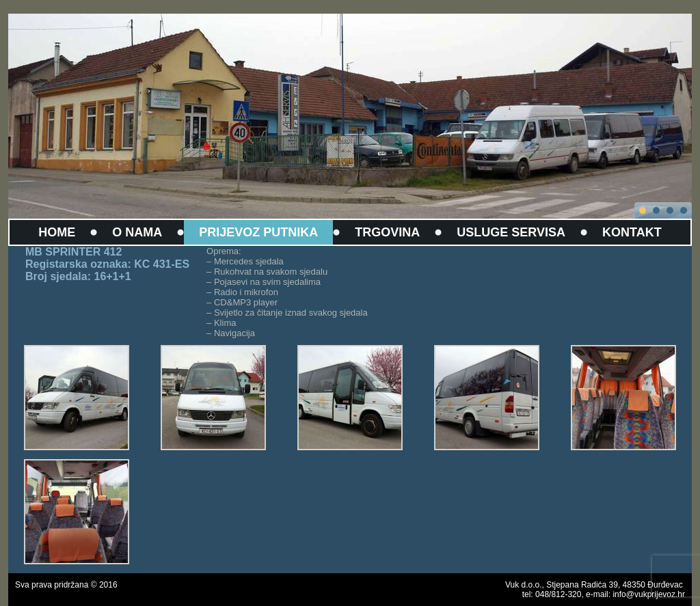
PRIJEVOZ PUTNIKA (258, 232)
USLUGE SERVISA (511, 232)
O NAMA (137, 232)
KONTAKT (632, 232)
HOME (57, 232)
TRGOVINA (387, 232)
